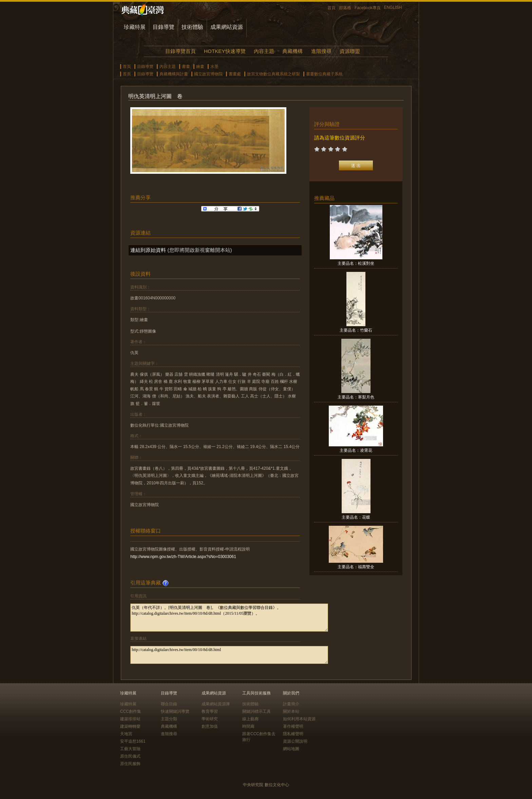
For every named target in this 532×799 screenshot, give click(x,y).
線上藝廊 (250, 719)
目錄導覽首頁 (180, 51)
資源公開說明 (295, 741)
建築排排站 (130, 719)
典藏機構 (292, 51)
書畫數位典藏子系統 (324, 74)
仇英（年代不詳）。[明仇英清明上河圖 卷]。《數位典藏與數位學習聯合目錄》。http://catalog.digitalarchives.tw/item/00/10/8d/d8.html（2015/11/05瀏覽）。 (229, 618)
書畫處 (235, 74)
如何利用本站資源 (299, 719)
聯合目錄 (169, 704)
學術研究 (210, 719)
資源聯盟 (350, 51)
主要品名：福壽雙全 (356, 567)
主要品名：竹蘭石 (356, 330)
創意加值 (210, 726)
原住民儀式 (130, 756)
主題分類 (169, 719)
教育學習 (210, 711)
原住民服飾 (130, 764)
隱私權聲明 (293, 734)
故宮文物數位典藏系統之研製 (273, 74)
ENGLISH (393, 7)
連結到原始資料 (148, 250)
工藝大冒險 (130, 749)
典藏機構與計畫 (174, 74)
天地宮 (126, 734)
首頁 (331, 8)
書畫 (186, 67)
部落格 (345, 8)
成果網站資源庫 (216, 704)
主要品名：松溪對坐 (356, 263)
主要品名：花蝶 (356, 517)
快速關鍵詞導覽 (175, 711)
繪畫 (200, 67)
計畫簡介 (291, 704)
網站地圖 (291, 749)
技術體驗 (192, 27)
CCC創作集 (131, 711)
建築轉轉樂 (130, 726)
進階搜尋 (321, 51)
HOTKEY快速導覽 (225, 51)
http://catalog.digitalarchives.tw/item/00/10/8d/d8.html (229, 655)
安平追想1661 (133, 741)
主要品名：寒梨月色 (356, 397)
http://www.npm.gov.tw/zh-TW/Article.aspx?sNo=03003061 (183, 557)
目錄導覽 (164, 27)
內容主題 (264, 51)
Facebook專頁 (368, 8)
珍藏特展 (135, 27)
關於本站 (291, 711)
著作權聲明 (293, 726)
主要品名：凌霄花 (356, 450)
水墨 (214, 67)
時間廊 (248, 726)
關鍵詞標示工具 (256, 711)
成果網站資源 (227, 27)
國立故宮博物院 (208, 74)
